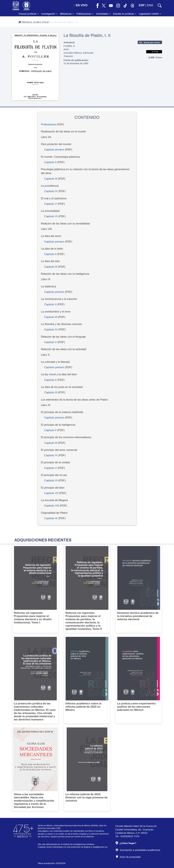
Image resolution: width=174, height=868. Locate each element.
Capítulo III (51, 179)
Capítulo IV (51, 191)
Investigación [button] (49, 14)
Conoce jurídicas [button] (29, 14)
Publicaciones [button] (85, 14)
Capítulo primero (54, 150)
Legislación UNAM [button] (150, 14)
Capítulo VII (51, 493)
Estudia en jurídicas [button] (125, 14)
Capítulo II (50, 162)
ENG (150, 5)
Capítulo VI (51, 216)
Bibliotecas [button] (67, 14)
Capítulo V (50, 204)
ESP (142, 5)
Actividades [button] (103, 14)
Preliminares (48, 124)
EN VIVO (80, 5)
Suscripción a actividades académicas (138, 850)
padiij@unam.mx (100, 847)
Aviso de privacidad (128, 857)
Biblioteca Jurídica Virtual (33, 22)
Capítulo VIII (52, 506)
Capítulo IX (51, 518)
